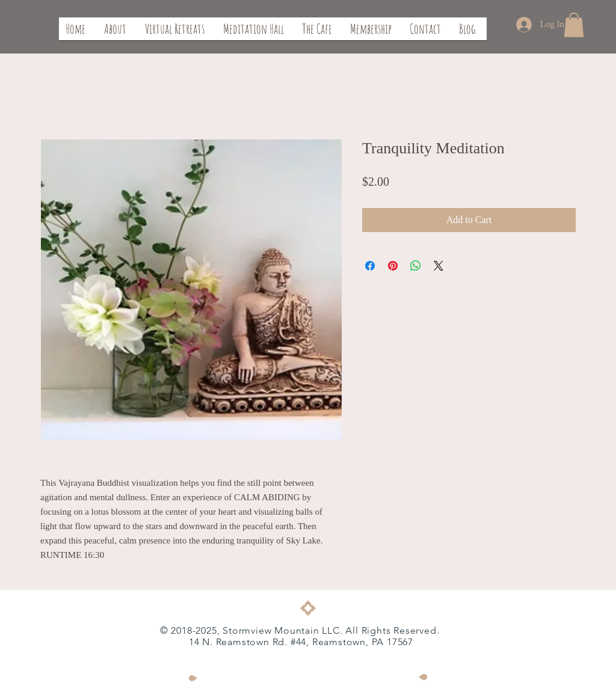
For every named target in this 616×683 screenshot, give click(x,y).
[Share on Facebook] (370, 266)
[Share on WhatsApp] (416, 266)
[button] (574, 25)
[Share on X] (439, 266)
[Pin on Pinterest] (393, 266)
